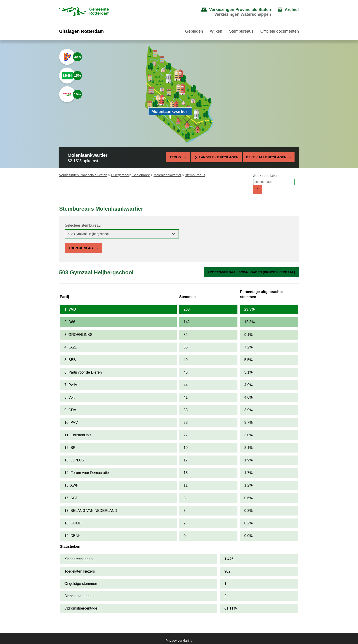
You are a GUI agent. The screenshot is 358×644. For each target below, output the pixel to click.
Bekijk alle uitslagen (269, 157)
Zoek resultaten (266, 176)
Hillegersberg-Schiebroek (130, 175)
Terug (175, 157)
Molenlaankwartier (168, 175)
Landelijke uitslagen (219, 157)
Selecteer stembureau (83, 225)
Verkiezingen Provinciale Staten (83, 175)
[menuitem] (232, 12)
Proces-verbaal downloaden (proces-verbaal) (251, 272)
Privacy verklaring (179, 640)
